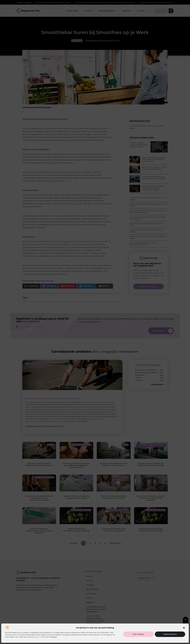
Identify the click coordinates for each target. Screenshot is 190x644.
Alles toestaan (139, 634)
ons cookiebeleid (42, 637)
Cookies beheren (170, 634)
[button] (184, 628)
